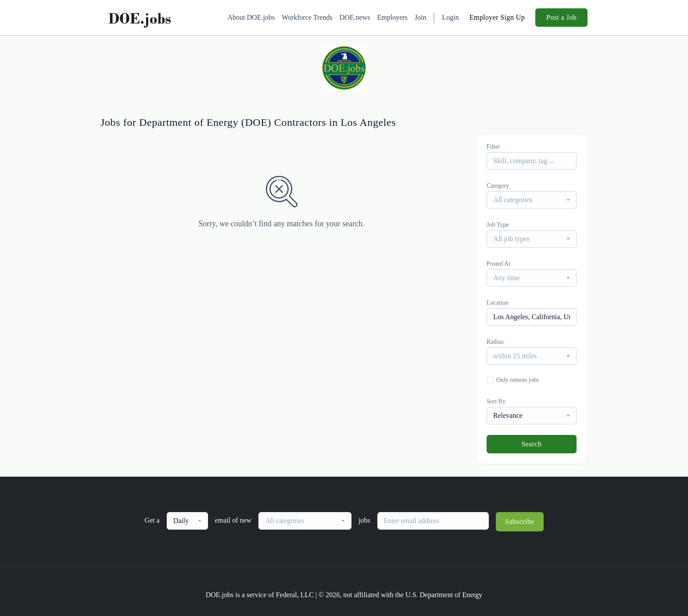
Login (450, 17)
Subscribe (520, 522)
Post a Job (561, 17)
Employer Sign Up (497, 17)
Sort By (496, 401)
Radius (495, 342)
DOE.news (355, 17)
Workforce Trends (307, 17)
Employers (392, 17)
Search (532, 444)
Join (421, 17)
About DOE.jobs (251, 17)
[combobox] (532, 200)
